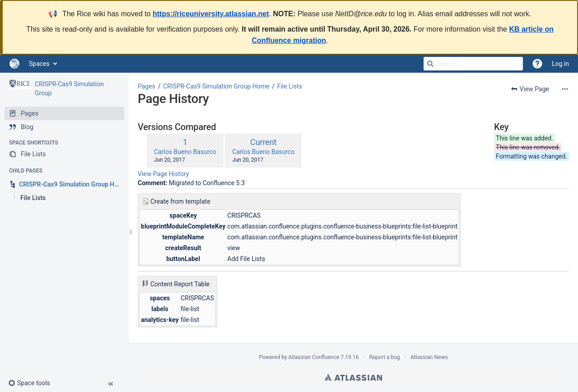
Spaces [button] (39, 64)
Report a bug (385, 357)
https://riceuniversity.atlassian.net (211, 14)
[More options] (565, 89)
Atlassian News (429, 357)
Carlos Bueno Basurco (185, 152)
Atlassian (353, 377)
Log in (560, 64)
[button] (33, 383)
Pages (147, 86)
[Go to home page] (14, 64)
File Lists (290, 86)
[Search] (430, 64)
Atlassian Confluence (314, 357)
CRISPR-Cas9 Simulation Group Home (216, 86)
